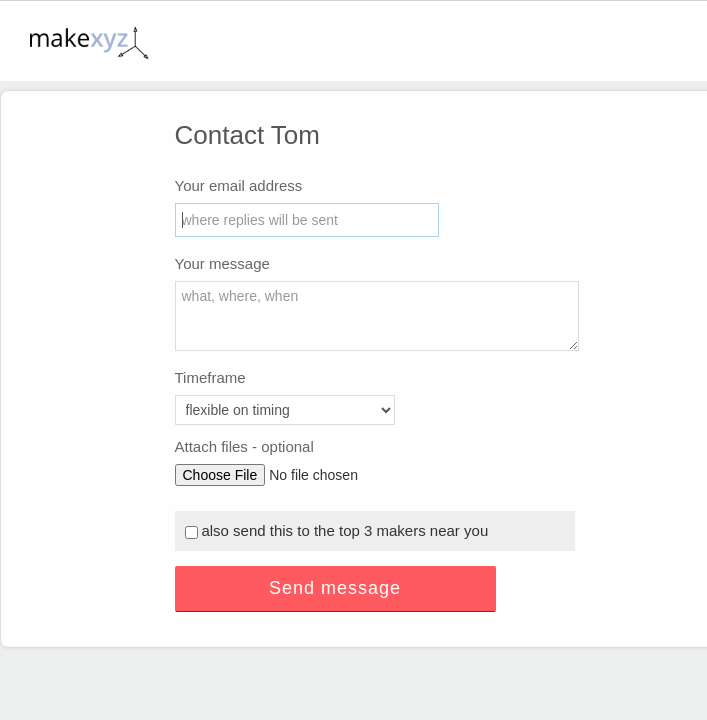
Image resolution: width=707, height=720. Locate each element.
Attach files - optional (244, 446)
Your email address (239, 185)
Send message (335, 588)
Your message (222, 263)
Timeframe (210, 377)
